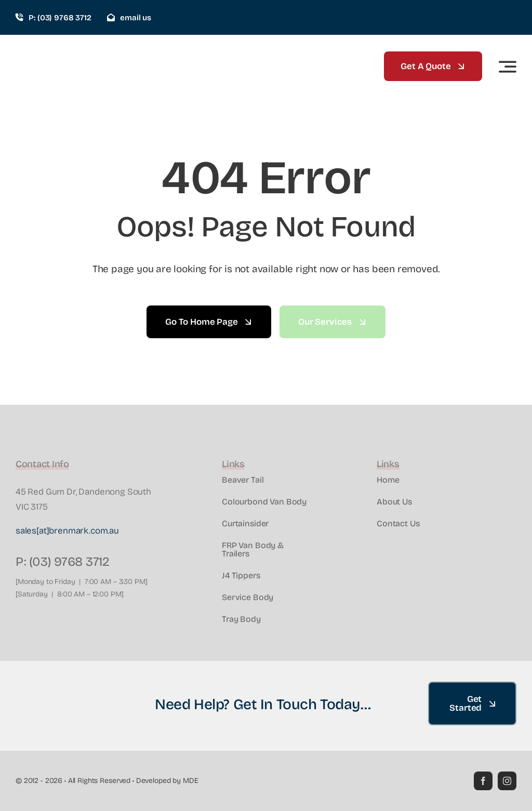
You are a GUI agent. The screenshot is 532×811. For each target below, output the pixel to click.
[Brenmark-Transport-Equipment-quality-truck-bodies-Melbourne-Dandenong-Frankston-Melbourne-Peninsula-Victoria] (65, 48)
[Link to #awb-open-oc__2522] (508, 67)
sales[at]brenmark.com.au (67, 531)
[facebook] (483, 781)
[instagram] (507, 781)
